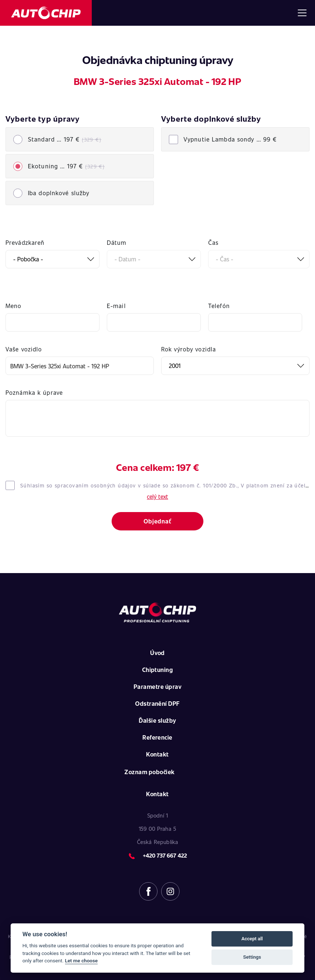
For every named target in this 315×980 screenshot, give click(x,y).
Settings (252, 957)
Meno (13, 306)
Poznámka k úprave (34, 392)
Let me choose (81, 961)
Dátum (117, 242)
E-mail (116, 306)
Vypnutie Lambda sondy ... (230, 139)
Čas (213, 242)
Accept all (252, 939)
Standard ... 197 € (65, 139)
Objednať (157, 521)
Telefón (219, 306)
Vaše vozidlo (24, 349)
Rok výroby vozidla (189, 349)
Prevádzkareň (25, 242)
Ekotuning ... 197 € (66, 166)
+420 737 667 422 (165, 855)
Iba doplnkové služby (59, 193)
